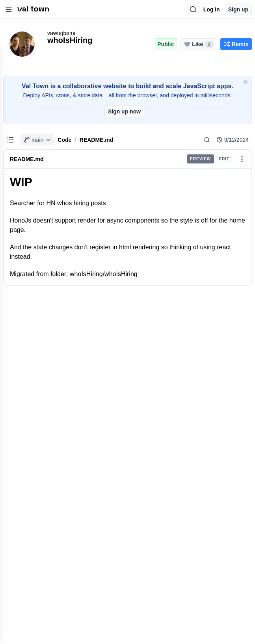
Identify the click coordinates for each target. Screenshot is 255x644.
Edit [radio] (224, 159)
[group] (210, 159)
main (37, 140)
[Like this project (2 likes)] (199, 44)
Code (64, 140)
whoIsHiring (70, 40)
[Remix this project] (236, 44)
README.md (97, 140)
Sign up (238, 9)
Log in (212, 9)
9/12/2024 (233, 140)
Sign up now (124, 111)
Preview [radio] (200, 159)
